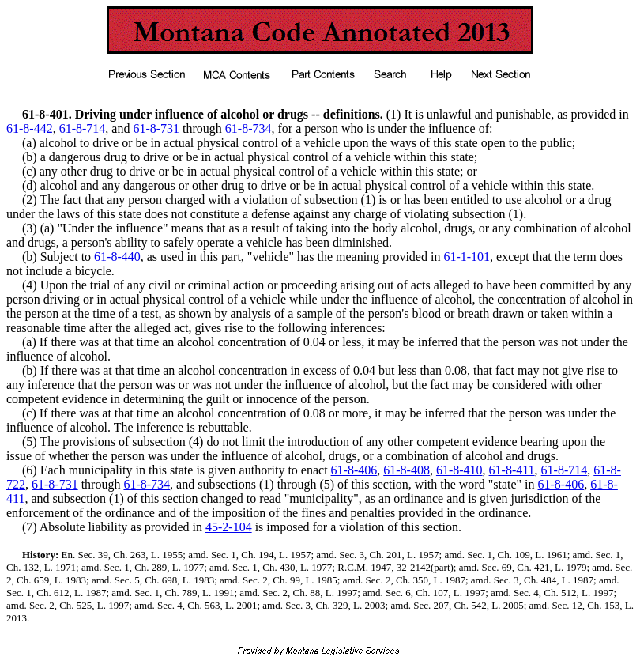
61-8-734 (248, 128)
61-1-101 (467, 257)
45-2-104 (229, 527)
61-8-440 (117, 257)
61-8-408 (407, 470)
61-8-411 (512, 470)
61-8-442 (30, 128)
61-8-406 (354, 470)
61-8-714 (83, 128)
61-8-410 (459, 470)
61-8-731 (156, 128)
